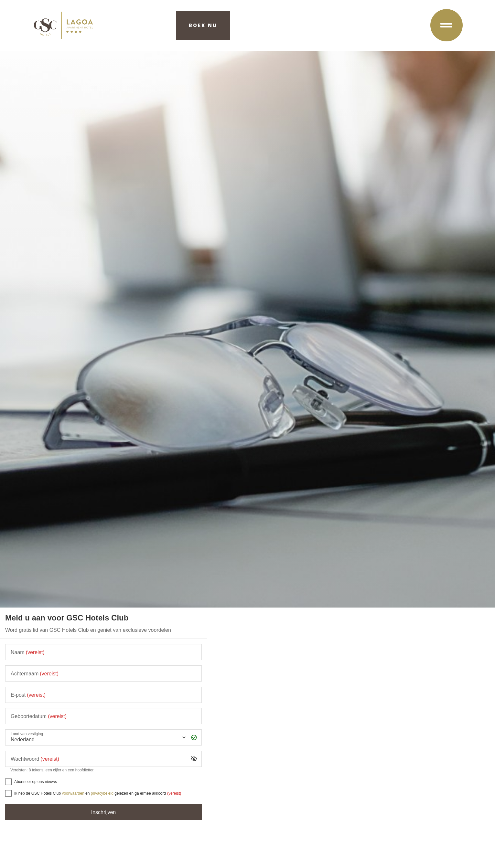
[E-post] (103, 695)
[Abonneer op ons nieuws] (8, 782)
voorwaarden (73, 793)
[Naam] (103, 652)
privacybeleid (102, 793)
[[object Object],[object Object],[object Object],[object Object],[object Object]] (8, 793)
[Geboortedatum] (103, 716)
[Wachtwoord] (98, 759)
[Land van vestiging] (98, 738)
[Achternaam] (103, 673)
